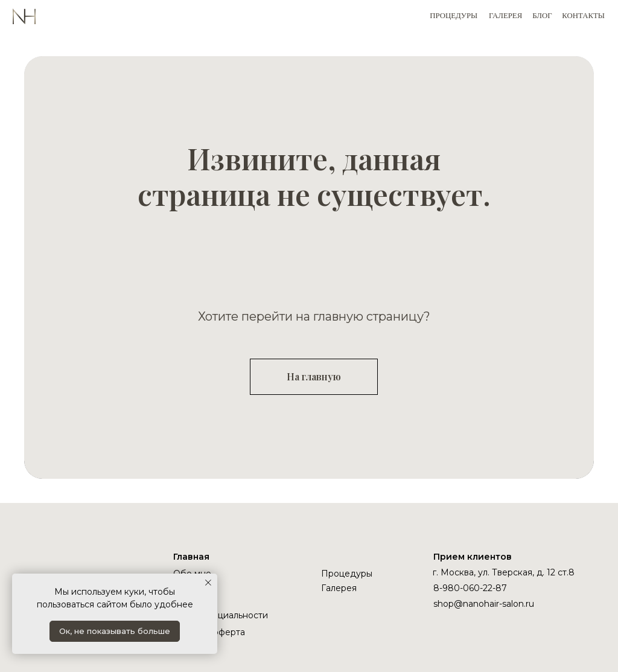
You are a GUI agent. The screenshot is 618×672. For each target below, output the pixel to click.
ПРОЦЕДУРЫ (454, 16)
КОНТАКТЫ (583, 16)
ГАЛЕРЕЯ (505, 16)
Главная (191, 557)
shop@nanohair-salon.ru (484, 604)
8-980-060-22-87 (470, 588)
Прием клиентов (473, 557)
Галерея (339, 588)
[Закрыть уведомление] (208, 583)
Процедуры (347, 574)
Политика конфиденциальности (221, 610)
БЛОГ (542, 16)
